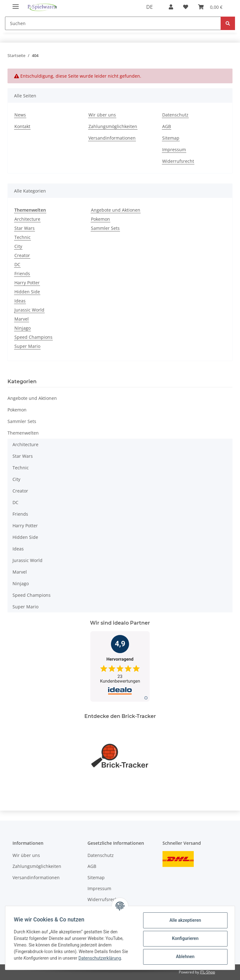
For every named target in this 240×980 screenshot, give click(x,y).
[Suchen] (113, 23)
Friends (22, 273)
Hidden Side (27, 292)
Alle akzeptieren (184, 920)
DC (17, 264)
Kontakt (22, 126)
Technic (22, 237)
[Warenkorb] (210, 7)
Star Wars (25, 228)
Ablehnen (184, 957)
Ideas (20, 301)
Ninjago (22, 328)
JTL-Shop (207, 972)
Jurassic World (29, 310)
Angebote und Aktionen (116, 210)
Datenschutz (175, 115)
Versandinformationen (112, 138)
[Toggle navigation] (16, 4)
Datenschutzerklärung (101, 958)
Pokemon (100, 219)
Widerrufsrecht (178, 161)
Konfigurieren (184, 938)
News (20, 115)
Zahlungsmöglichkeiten (113, 126)
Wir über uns (102, 115)
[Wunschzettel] (186, 7)
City (18, 246)
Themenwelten (23, 433)
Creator (22, 255)
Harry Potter (27, 283)
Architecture (27, 219)
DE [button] (150, 7)
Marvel (22, 319)
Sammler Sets (105, 228)
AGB (167, 126)
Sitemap (171, 138)
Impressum (174, 150)
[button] (171, 7)
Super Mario (27, 346)
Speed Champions (33, 337)
